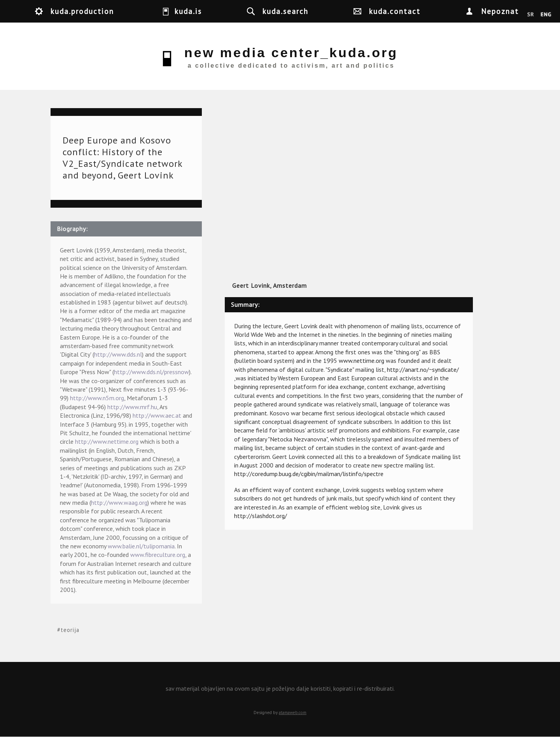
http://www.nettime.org (107, 441)
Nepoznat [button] (500, 11)
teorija (70, 630)
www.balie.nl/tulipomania (141, 546)
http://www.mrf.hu (132, 407)
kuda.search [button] (285, 11)
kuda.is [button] (188, 11)
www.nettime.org (361, 361)
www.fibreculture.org (158, 555)
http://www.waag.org (119, 502)
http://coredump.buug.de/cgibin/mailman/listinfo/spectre (309, 474)
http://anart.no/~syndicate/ (423, 369)
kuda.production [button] (82, 11)
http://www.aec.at (157, 415)
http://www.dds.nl (118, 354)
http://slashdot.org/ (261, 516)
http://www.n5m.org (97, 398)
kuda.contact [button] (395, 11)
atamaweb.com (293, 712)
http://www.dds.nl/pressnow (151, 372)
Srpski (531, 15)
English (546, 15)
